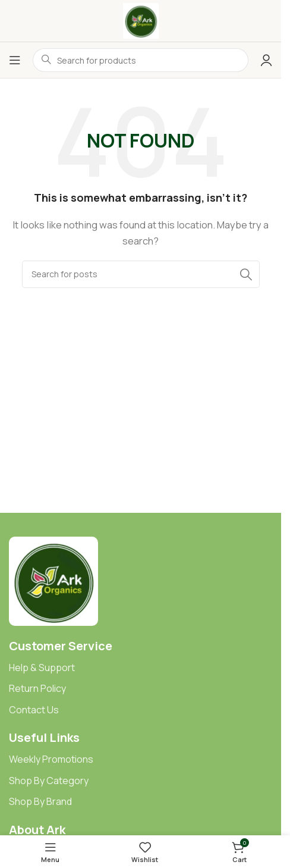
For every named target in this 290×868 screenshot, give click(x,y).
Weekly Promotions (51, 759)
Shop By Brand (40, 801)
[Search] (141, 274)
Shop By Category (49, 781)
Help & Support (42, 668)
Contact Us (34, 710)
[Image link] (53, 580)
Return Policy (37, 688)
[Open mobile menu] (15, 60)
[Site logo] (141, 20)
